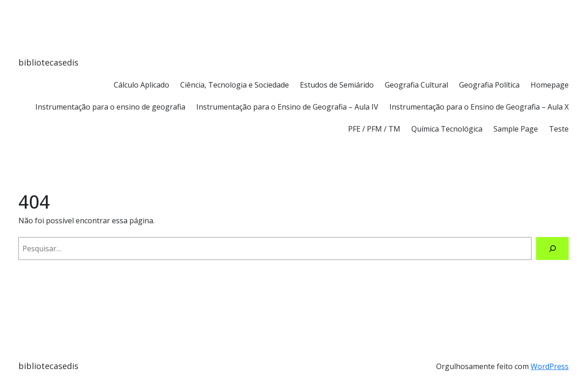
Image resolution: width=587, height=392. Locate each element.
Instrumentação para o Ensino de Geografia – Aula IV (287, 107)
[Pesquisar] (552, 248)
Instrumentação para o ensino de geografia (110, 107)
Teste (559, 129)
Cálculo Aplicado (141, 85)
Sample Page (516, 129)
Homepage (550, 85)
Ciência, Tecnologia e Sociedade (235, 85)
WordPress (550, 366)
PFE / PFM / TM (374, 129)
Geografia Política (489, 85)
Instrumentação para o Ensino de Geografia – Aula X (479, 107)
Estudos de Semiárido (337, 85)
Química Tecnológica (447, 129)
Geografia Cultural (416, 85)
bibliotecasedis (48, 62)
